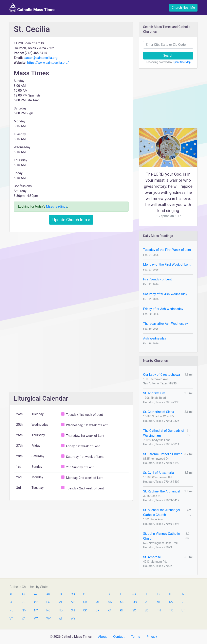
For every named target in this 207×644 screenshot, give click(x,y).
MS (122, 602)
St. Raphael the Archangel (162, 491)
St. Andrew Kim (154, 393)
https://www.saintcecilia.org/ (48, 63)
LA (48, 602)
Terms (136, 637)
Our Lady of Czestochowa (162, 375)
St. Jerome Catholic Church (163, 454)
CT (85, 594)
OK (85, 611)
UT (183, 611)
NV (171, 602)
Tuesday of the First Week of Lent (167, 250)
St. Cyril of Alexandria (158, 473)
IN (183, 594)
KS (24, 602)
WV (48, 619)
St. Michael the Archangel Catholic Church (161, 512)
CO (73, 594)
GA (134, 594)
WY (73, 619)
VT (11, 619)
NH (184, 602)
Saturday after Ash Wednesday (165, 294)
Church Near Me (183, 8)
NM (24, 611)
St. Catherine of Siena (159, 412)
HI (146, 594)
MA (85, 602)
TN (159, 611)
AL (11, 594)
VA (24, 619)
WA (36, 619)
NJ (11, 611)
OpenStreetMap (182, 62)
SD (146, 611)
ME (61, 602)
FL (122, 594)
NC (48, 611)
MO (134, 602)
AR (48, 594)
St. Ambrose (152, 557)
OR (97, 611)
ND (61, 611)
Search (168, 56)
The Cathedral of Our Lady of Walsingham (164, 433)
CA (60, 594)
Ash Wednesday (155, 338)
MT (147, 602)
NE (159, 602)
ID (158, 594)
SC (134, 611)
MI (97, 602)
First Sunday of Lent (157, 279)
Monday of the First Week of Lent (167, 265)
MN (110, 602)
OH (73, 611)
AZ (36, 594)
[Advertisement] (71, 265)
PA (109, 611)
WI (60, 619)
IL (170, 594)
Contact (119, 637)
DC (110, 594)
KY (36, 602)
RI (121, 611)
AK (24, 594)
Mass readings (57, 206)
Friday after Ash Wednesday (163, 309)
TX (171, 611)
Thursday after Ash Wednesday (165, 324)
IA (11, 602)
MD (73, 602)
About (102, 637)
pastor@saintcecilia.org (40, 58)
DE (97, 594)
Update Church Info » (71, 220)
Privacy (152, 637)
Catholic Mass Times (32, 8)
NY (36, 611)
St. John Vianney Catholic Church (161, 536)
